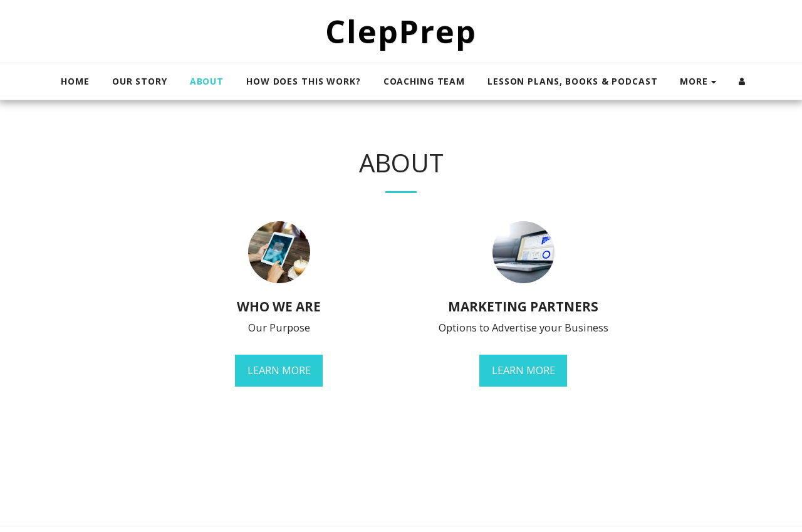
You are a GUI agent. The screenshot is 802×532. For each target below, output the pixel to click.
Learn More (279, 370)
